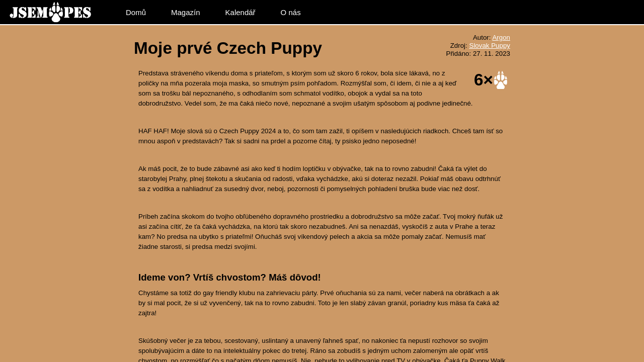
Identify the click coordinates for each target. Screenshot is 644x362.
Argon (501, 37)
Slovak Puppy (490, 46)
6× (484, 79)
